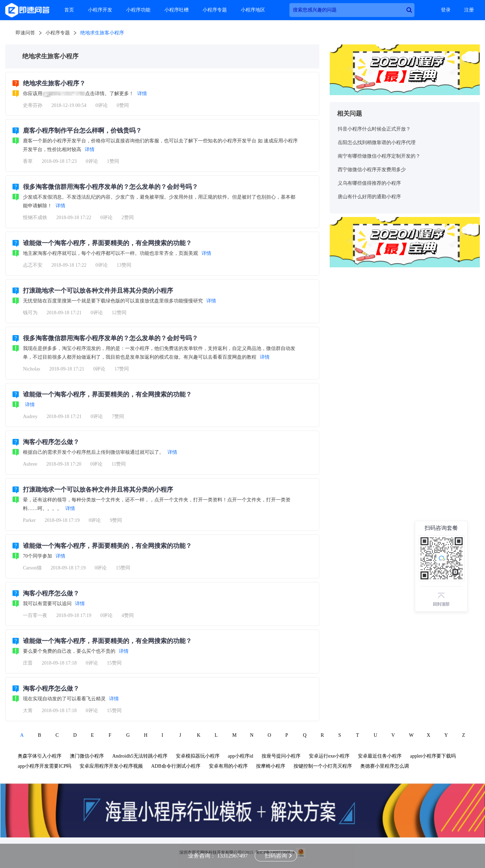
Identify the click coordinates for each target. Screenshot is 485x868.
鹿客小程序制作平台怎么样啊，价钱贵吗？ (82, 131)
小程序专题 (215, 10)
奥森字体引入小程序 (40, 756)
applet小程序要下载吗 (433, 756)
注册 (469, 10)
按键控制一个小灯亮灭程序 (323, 766)
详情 (142, 94)
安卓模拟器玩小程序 (198, 756)
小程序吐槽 (176, 10)
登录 (446, 10)
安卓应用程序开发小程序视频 (111, 766)
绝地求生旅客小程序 (102, 33)
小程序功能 (138, 10)
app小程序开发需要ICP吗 (44, 766)
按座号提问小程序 (281, 756)
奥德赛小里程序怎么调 (385, 766)
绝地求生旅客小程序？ (54, 83)
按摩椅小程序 (271, 766)
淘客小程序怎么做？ (51, 442)
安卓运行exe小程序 (329, 756)
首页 (69, 10)
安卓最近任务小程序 (380, 756)
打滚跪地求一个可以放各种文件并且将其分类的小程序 (98, 291)
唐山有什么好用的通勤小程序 (369, 197)
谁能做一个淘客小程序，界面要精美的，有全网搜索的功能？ (107, 243)
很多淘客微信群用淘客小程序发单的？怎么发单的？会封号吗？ (110, 187)
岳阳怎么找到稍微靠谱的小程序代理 (377, 143)
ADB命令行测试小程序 (176, 766)
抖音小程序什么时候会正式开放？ (374, 129)
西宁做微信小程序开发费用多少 (372, 170)
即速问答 (25, 33)
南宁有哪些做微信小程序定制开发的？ (379, 156)
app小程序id (241, 756)
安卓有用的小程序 (228, 766)
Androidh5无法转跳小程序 (140, 756)
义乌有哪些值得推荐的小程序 (369, 183)
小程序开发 (100, 10)
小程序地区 (253, 10)
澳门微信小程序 (87, 756)
